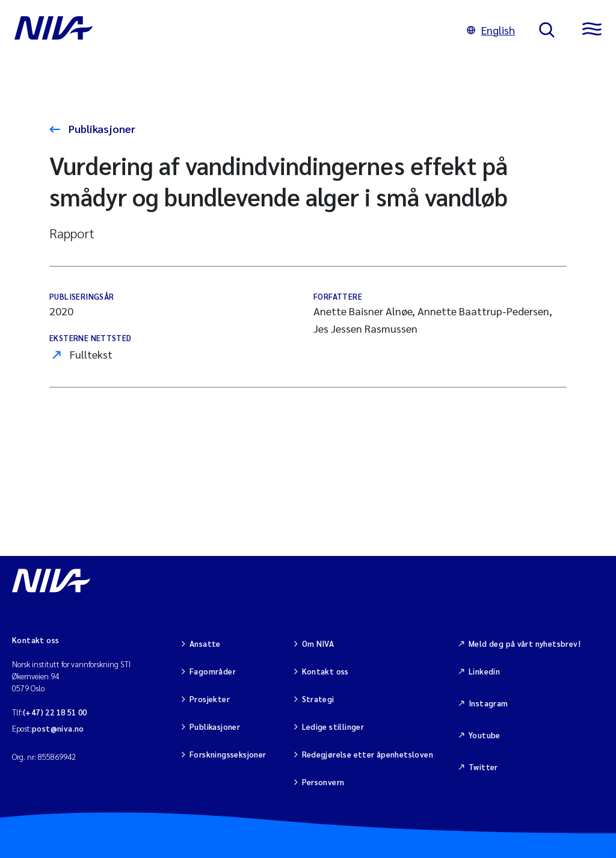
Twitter (483, 767)
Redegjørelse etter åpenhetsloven (368, 754)
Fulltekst (91, 354)
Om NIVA (318, 643)
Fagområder (213, 671)
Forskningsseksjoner (228, 754)
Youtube (485, 735)
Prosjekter (210, 699)
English (491, 30)
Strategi (318, 699)
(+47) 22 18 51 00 (55, 712)
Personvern (323, 782)
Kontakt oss (325, 671)
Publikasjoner (101, 128)
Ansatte (205, 643)
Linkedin (484, 671)
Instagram (488, 703)
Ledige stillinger (333, 727)
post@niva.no (58, 728)
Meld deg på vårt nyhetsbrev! (525, 643)
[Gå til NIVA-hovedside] (229, 30)
